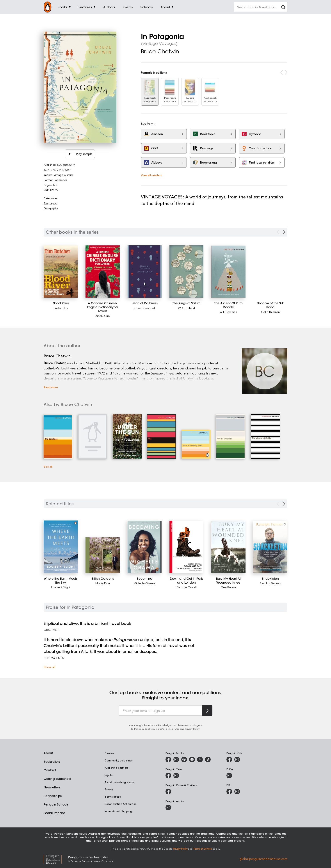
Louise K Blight (61, 587)
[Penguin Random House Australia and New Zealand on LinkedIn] (200, 759)
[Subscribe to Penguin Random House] (207, 710)
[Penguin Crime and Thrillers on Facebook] (168, 791)
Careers (109, 753)
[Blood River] (61, 272)
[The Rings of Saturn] (187, 272)
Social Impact (54, 813)
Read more (51, 387)
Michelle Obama (144, 583)
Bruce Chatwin (160, 51)
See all (48, 466)
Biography (50, 203)
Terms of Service (203, 849)
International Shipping (118, 811)
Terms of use (113, 797)
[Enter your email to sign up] (161, 711)
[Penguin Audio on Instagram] (168, 807)
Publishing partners (116, 768)
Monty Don (103, 583)
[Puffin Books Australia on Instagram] (229, 775)
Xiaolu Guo (103, 316)
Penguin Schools (56, 804)
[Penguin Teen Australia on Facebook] (168, 775)
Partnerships (53, 796)
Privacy (109, 789)
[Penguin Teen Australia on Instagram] (176, 775)
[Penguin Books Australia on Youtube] (192, 759)
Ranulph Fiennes (270, 583)
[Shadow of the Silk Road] (270, 305)
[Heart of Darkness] (145, 272)
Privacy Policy (192, 729)
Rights (109, 775)
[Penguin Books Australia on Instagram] (176, 759)
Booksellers (52, 762)
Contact (50, 770)
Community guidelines (119, 760)
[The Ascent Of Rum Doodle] (228, 272)
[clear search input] (283, 8)
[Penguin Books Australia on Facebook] (168, 759)
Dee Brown (228, 587)
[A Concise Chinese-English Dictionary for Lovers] (103, 272)
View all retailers (151, 175)
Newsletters (52, 787)
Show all (49, 667)
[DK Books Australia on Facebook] (229, 791)
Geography (51, 208)
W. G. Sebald (186, 308)
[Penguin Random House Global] (56, 858)
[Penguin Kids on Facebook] (229, 759)
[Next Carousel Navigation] (284, 232)
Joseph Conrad (144, 308)
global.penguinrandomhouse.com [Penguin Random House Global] (263, 858)
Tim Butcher (61, 308)
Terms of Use (172, 729)
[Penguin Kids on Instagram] (237, 759)
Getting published (57, 779)
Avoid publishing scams (119, 782)
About (48, 753)
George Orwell (187, 587)
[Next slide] (284, 504)
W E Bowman (228, 312)
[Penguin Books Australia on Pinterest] (184, 759)
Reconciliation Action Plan (121, 804)
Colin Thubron (270, 312)
